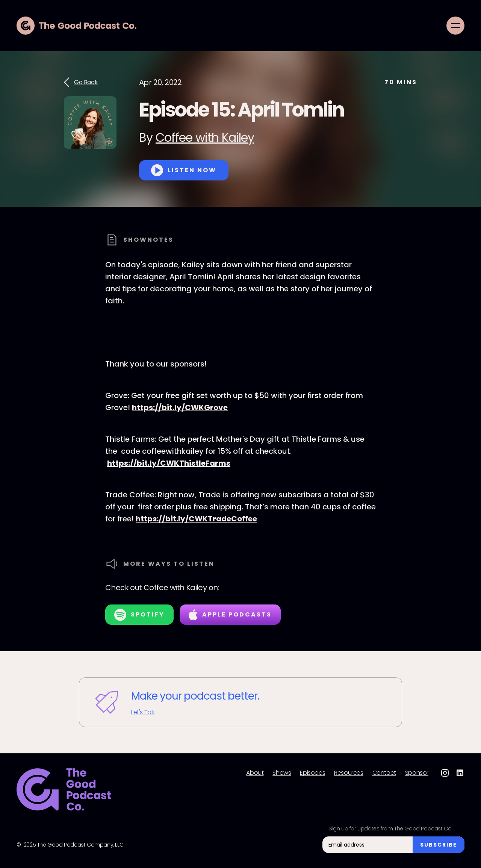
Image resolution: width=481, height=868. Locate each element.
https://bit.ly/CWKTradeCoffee (196, 519)
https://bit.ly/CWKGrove (180, 407)
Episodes (312, 773)
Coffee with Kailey (205, 137)
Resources (349, 773)
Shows (282, 773)
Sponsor (417, 773)
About (255, 773)
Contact (384, 773)
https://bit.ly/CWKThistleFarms (169, 463)
